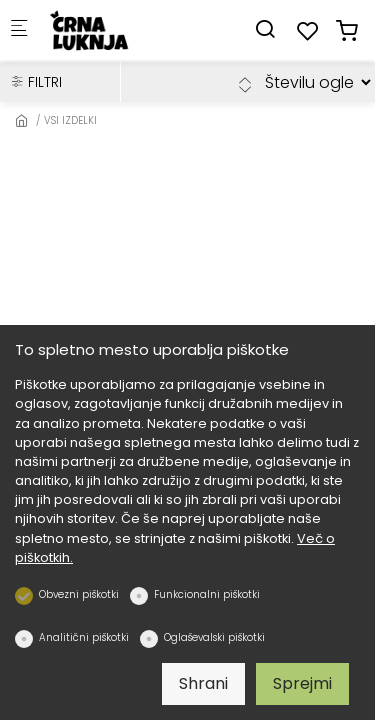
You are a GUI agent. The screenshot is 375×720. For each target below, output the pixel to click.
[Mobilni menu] (19, 30)
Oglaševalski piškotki (214, 637)
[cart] (347, 31)
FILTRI (36, 82)
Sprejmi (302, 683)
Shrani (203, 683)
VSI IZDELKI (70, 120)
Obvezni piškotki (79, 594)
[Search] (265, 29)
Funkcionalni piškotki (207, 594)
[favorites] (308, 31)
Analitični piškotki (84, 637)
